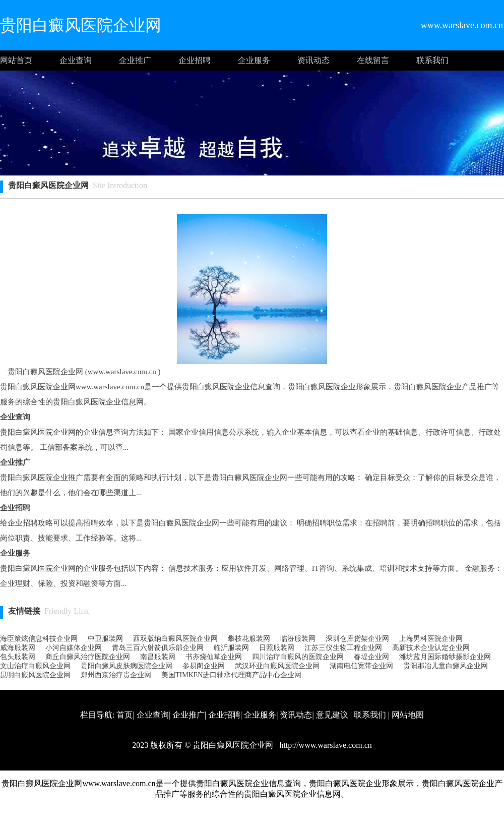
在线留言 (373, 60)
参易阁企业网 (204, 666)
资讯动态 (313, 60)
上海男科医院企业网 (431, 639)
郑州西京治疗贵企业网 (116, 675)
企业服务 (254, 60)
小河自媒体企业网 (74, 648)
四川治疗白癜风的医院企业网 (298, 657)
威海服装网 (18, 648)
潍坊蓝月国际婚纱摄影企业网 (445, 657)
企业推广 (135, 60)
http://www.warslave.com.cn (324, 745)
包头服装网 (18, 657)
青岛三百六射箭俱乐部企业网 (158, 648)
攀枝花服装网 (249, 639)
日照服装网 (277, 648)
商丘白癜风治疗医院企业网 (88, 657)
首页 (124, 715)
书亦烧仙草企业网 (214, 657)
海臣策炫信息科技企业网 (39, 639)
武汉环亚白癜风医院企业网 (277, 666)
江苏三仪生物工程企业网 (343, 648)
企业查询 (76, 60)
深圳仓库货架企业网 (357, 639)
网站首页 (16, 60)
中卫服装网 (105, 639)
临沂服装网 (231, 648)
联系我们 (432, 60)
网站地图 (408, 715)
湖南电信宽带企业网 (361, 666)
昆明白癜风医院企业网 (35, 675)
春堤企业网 (371, 657)
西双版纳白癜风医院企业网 (175, 639)
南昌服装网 (158, 657)
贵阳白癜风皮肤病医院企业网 (127, 666)
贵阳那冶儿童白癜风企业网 (446, 666)
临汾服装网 (298, 639)
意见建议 (332, 715)
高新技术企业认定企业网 (431, 648)
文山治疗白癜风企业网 (35, 666)
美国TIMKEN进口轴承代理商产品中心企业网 (231, 675)
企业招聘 (195, 60)
